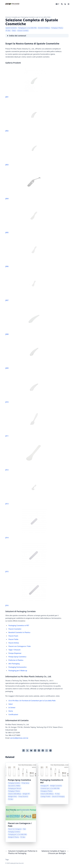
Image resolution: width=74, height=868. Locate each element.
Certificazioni (13, 714)
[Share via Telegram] (50, 750)
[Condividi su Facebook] (43, 750)
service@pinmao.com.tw (19, 738)
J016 (26, 591)
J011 (26, 422)
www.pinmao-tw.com (17, 863)
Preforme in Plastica (16, 660)
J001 (26, 83)
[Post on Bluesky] (31, 750)
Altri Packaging (14, 664)
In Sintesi (12, 708)
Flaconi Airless (14, 643)
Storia (11, 711)
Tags (7, 860)
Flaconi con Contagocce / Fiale (20, 646)
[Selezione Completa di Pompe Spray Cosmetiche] (21, 783)
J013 (26, 490)
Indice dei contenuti (18, 36)
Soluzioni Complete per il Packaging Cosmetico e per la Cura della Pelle (28, 17)
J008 (26, 320)
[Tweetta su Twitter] (27, 750)
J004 (26, 184)
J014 (26, 523)
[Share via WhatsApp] (47, 750)
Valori (11, 704)
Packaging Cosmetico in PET (19, 625)
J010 (26, 388)
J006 (26, 252)
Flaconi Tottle (13, 639)
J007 (26, 286)
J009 (26, 354)
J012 (26, 456)
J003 (26, 150)
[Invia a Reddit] (35, 750)
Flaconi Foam (13, 636)
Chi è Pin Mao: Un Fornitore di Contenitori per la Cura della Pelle (32, 701)
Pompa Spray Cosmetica (17, 657)
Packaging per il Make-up (18, 671)
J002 (26, 117)
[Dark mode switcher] (65, 4)
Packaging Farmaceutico (17, 667)
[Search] (62, 4)
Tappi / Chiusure (14, 650)
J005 (26, 218)
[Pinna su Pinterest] (39, 750)
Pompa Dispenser (15, 653)
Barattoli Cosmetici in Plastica (19, 632)
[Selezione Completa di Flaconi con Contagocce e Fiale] (21, 824)
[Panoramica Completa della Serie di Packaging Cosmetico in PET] (53, 783)
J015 (26, 557)
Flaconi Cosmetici (15, 629)
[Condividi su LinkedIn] (24, 750)
